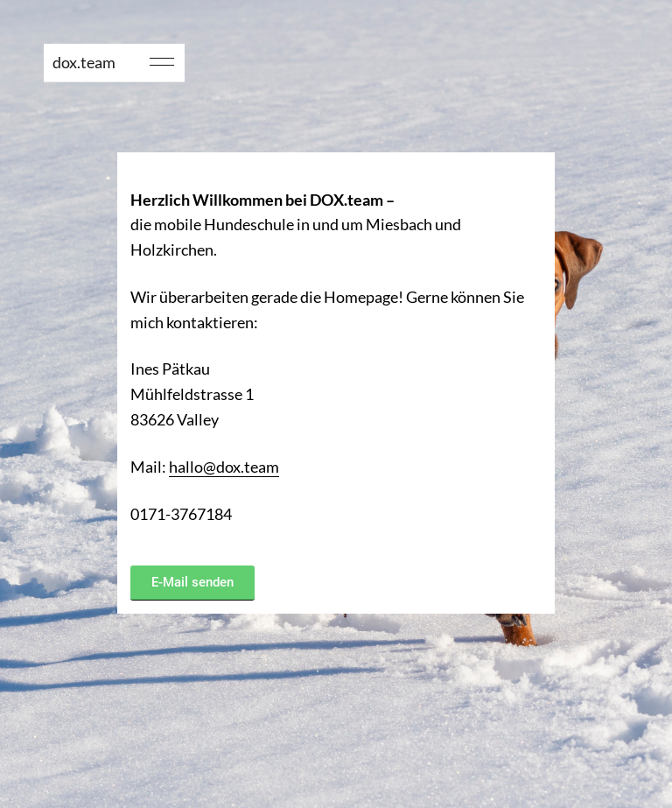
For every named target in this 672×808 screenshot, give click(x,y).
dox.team (84, 62)
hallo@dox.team (224, 467)
